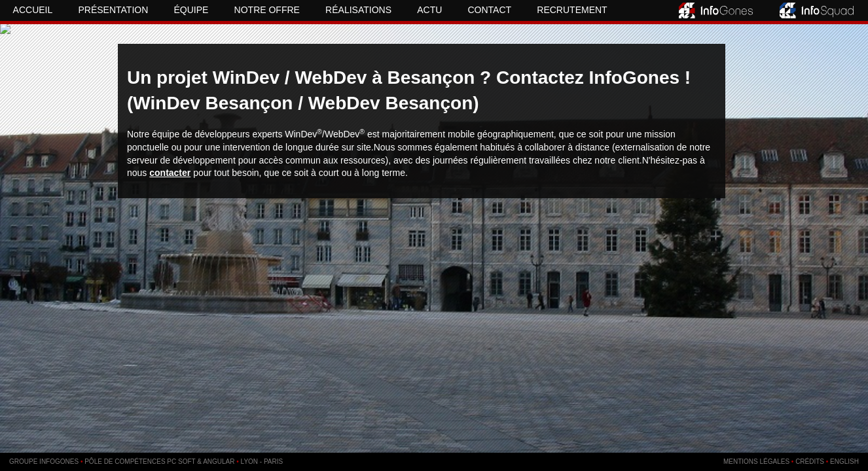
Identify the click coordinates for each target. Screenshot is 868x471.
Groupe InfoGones (44, 462)
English (844, 462)
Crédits (810, 462)
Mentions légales (756, 462)
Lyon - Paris (262, 462)
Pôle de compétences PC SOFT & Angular (159, 462)
